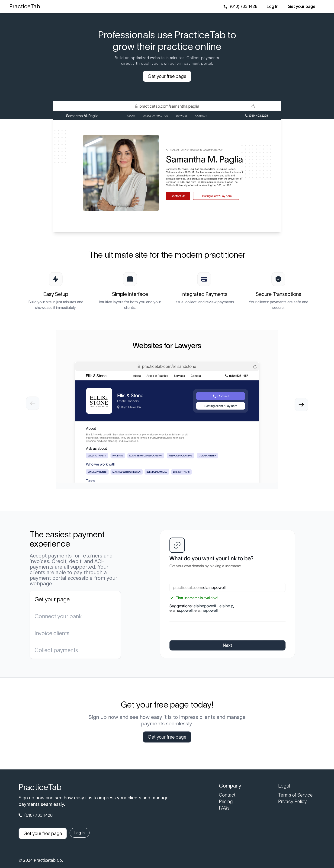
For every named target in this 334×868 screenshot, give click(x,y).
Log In (273, 6)
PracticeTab (25, 6)
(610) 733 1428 (244, 6)
